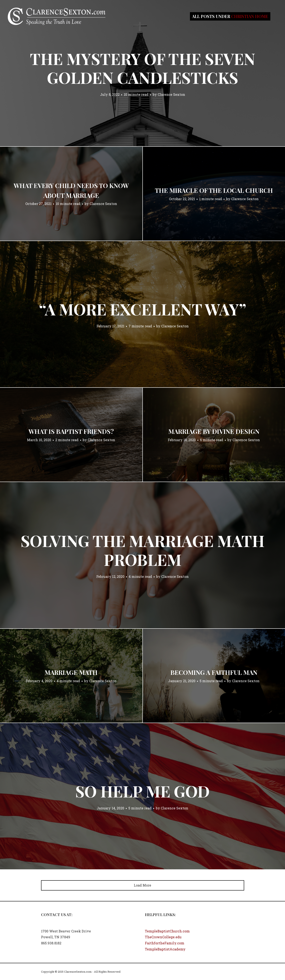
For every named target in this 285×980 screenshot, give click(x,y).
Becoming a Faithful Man (214, 672)
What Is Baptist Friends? (71, 431)
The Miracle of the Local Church (214, 190)
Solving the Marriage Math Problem (143, 550)
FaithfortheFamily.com (165, 943)
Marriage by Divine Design (214, 431)
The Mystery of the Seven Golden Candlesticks (143, 68)
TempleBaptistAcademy (165, 949)
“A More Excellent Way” (143, 309)
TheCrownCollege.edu (163, 937)
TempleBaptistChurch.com (167, 931)
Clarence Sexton (171, 94)
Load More (142, 885)
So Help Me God (142, 791)
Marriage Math (71, 672)
